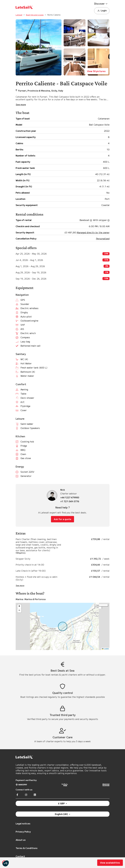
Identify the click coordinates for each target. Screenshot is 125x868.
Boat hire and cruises (35, 15)
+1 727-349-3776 (70, 501)
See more (20, 586)
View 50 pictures (96, 71)
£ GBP (62, 803)
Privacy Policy (23, 832)
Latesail (19, 15)
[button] (102, 4)
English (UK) (62, 814)
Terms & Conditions (27, 848)
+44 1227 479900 (70, 497)
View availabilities (110, 863)
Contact (20, 856)
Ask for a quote (62, 519)
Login (102, 11)
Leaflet (105, 649)
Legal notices (23, 823)
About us (21, 840)
